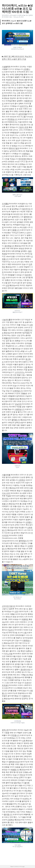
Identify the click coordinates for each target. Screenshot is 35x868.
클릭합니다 (16, 420)
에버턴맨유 (23, 159)
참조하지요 (26, 209)
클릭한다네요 (14, 762)
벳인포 (23, 775)
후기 (7, 488)
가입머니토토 (23, 127)
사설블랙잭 (6, 67)
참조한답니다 (10, 246)
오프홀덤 (5, 204)
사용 (26, 367)
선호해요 (22, 480)
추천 (26, 791)
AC (28, 746)
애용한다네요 (14, 399)
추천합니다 (10, 677)
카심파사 (11, 630)
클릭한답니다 (24, 541)
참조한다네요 (26, 670)
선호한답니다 (18, 391)
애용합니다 (15, 770)
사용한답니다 (20, 409)
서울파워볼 (6, 475)
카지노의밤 (8, 654)
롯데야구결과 (14, 148)
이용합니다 (15, 230)
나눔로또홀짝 (7, 320)
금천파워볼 (23, 114)
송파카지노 (24, 106)
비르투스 (26, 799)
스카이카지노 (20, 372)
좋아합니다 (8, 814)
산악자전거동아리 (9, 606)
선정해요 (11, 820)
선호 (16, 611)
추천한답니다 (12, 119)
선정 (7, 285)
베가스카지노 (11, 82)
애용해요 (25, 619)
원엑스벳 (5, 730)
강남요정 (18, 404)
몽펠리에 (7, 338)
